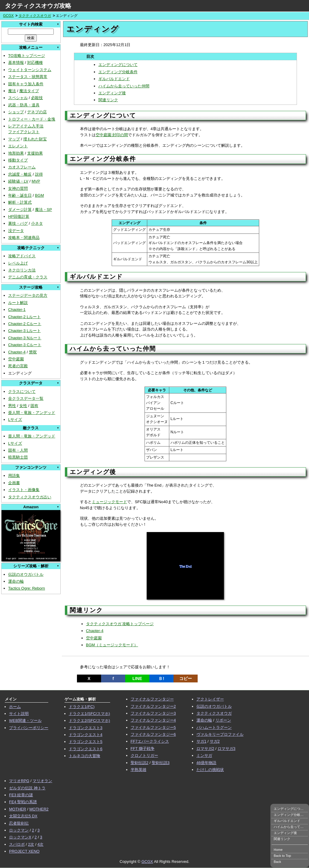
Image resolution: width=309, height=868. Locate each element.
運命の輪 (16, 581)
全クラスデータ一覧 (26, 398)
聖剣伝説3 (161, 763)
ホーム (15, 707)
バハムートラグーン (214, 727)
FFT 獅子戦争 (143, 749)
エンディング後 (112, 93)
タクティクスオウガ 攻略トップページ (120, 624)
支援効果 (35, 153)
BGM (40, 195)
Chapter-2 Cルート (25, 324)
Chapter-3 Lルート (24, 331)
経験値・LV (18, 181)
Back (277, 862)
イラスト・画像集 (24, 490)
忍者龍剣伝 (19, 823)
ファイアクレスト (24, 132)
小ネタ (37, 223)
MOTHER (18, 809)
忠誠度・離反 (20, 174)
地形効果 (16, 153)
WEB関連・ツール (25, 721)
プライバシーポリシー (29, 728)
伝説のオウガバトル (26, 574)
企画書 (14, 483)
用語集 (14, 476)
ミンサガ (204, 755)
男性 (12, 406)
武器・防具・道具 (24, 105)
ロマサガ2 (205, 749)
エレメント (18, 146)
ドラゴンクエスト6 (86, 749)
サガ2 (215, 741)
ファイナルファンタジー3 (153, 713)
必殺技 (37, 98)
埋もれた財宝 (35, 139)
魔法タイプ (29, 91)
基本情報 (16, 63)
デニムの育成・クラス (28, 277)
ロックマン (19, 830)
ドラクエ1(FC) (82, 707)
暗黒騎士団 (18, 457)
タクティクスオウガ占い (30, 497)
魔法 (12, 91)
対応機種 (35, 63)
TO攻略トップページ (27, 56)
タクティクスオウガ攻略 (38, 6)
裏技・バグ (18, 223)
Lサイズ (15, 420)
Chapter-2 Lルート (24, 317)
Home (278, 850)
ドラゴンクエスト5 (86, 742)
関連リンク (108, 100)
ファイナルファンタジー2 (153, 706)
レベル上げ (18, 263)
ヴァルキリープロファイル (220, 734)
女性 (23, 406)
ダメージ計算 (20, 210)
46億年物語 (206, 763)
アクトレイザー (210, 699)
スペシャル (18, 98)
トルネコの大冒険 (84, 756)
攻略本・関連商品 (24, 238)
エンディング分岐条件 (118, 72)
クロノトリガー (144, 755)
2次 (31, 844)
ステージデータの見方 (28, 295)
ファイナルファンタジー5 (153, 727)
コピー (186, 678)
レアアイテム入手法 (26, 126)
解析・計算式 (20, 202)
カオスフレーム (22, 167)
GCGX (8, 16)
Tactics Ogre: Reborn (27, 588)
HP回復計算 (19, 216)
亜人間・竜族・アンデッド (32, 413)
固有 (34, 406)
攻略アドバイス (22, 256)
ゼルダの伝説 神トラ (27, 788)
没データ (16, 231)
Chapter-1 (17, 310)
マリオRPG (19, 781)
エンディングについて (118, 65)
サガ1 (201, 741)
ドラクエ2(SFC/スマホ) (89, 721)
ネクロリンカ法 (22, 270)
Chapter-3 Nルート (25, 338)
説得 (39, 174)
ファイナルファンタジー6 (153, 734)
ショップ (16, 112)
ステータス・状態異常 (28, 77)
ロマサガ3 (226, 749)
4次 (40, 844)
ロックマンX (20, 837)
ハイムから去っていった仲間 (124, 86)
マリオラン (42, 781)
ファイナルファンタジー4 (153, 720)
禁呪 (33, 352)
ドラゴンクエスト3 (86, 728)
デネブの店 (37, 112)
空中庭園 (16, 359)
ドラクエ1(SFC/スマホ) (89, 714)
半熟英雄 (139, 770)
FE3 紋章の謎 (21, 795)
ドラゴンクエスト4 (86, 735)
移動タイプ (18, 160)
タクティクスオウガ (35, 16)
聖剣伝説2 (140, 763)
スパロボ (17, 844)
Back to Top (282, 856)
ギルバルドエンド (114, 79)
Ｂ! (161, 678)
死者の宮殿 (18, 366)
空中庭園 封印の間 (112, 135)
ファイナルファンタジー (152, 699)
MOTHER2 (39, 809)
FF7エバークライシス (150, 741)
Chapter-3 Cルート (25, 345)
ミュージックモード (109, 502)
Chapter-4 (17, 352)
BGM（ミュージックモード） (112, 645)
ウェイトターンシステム (30, 70)
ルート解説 (18, 303)
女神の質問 (18, 188)
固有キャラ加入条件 (26, 84)
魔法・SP (43, 210)
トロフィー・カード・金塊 (32, 119)
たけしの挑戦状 (210, 770)
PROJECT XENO (24, 851)
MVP (36, 181)
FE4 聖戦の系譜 (23, 802)
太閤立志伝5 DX (23, 816)
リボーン (223, 720)
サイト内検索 (31, 24)
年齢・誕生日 (20, 195)
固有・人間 (18, 450)
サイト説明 (19, 714)
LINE (137, 678)
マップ (14, 139)
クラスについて (22, 392)
